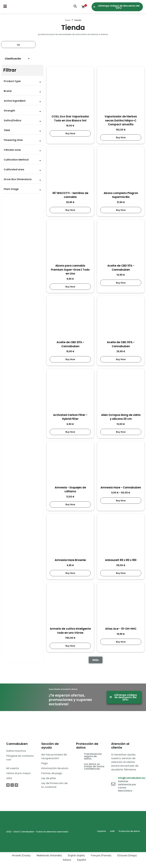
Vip (18, 45)
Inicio (68, 20)
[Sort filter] (16, 59)
